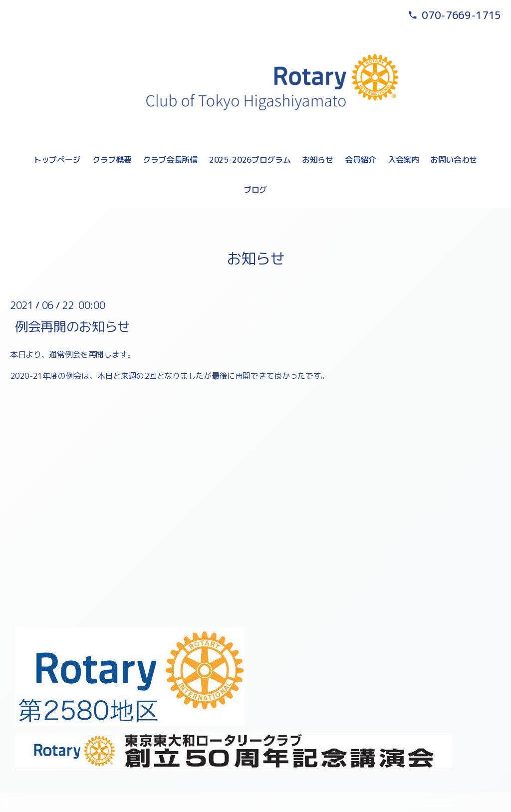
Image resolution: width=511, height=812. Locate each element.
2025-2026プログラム (250, 160)
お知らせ (318, 160)
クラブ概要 (112, 160)
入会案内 (403, 160)
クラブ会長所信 (170, 160)
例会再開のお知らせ (73, 326)
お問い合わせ (454, 160)
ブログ (255, 190)
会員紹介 (361, 160)
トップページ (57, 160)
